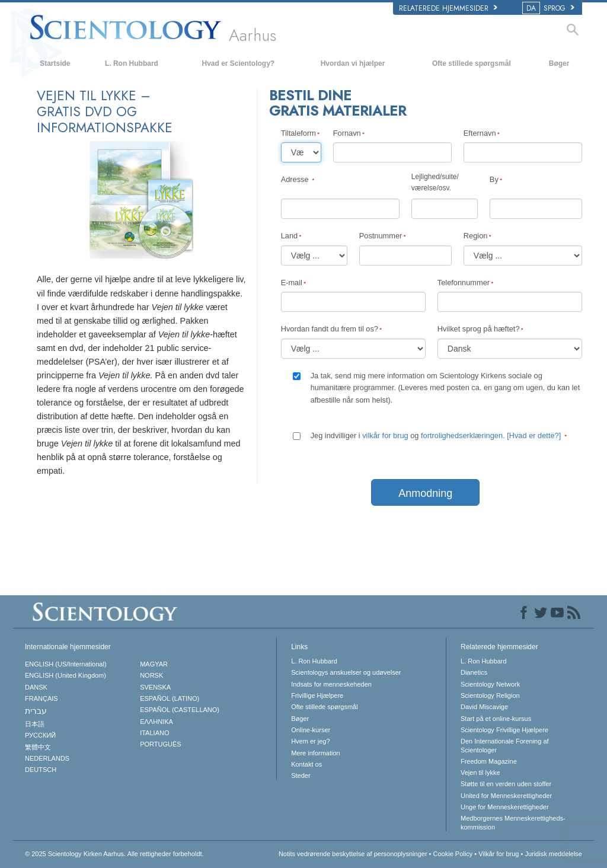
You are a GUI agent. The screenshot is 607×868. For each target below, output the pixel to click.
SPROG (549, 8)
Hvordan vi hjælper (353, 63)
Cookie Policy (453, 854)
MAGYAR (154, 664)
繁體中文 (38, 747)
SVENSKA (155, 687)
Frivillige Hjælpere (317, 695)
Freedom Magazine (489, 761)
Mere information (316, 753)
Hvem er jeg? (310, 741)
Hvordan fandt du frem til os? (330, 329)
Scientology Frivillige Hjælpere (504, 730)
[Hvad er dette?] (534, 435)
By (494, 179)
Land (289, 236)
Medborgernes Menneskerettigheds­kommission (513, 822)
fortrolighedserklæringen (462, 435)
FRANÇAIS (41, 698)
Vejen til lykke (480, 773)
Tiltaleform (298, 133)
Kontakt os (306, 764)
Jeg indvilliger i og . (437, 435)
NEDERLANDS (47, 758)
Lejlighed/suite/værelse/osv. (435, 182)
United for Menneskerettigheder (506, 796)
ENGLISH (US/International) (66, 664)
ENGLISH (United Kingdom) (66, 675)
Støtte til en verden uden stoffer (506, 784)
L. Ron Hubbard (132, 63)
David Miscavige (484, 707)
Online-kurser (311, 730)
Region (476, 236)
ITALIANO (154, 733)
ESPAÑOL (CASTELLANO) (180, 710)
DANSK (36, 687)
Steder (301, 776)
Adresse (296, 179)
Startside (55, 63)
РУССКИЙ (40, 735)
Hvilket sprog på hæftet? (479, 329)
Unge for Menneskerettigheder (505, 807)
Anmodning (425, 493)
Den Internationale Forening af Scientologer (505, 745)
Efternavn (480, 133)
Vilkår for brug (499, 854)
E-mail (292, 283)
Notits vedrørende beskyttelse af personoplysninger (353, 854)
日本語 (35, 724)
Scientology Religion (490, 695)
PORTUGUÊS (160, 744)
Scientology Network (490, 684)
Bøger (559, 63)
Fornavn (347, 133)
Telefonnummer (464, 283)
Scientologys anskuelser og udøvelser (346, 672)
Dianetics (474, 672)
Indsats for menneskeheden (331, 684)
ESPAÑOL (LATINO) (170, 698)
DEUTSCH (41, 770)
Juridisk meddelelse (553, 854)
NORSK (151, 675)
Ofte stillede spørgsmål (472, 63)
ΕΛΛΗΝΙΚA (156, 722)
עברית (36, 711)
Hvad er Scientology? (238, 63)
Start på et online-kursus (496, 719)
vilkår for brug (385, 435)
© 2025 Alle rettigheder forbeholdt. (114, 854)
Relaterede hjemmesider (448, 8)
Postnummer (381, 236)
